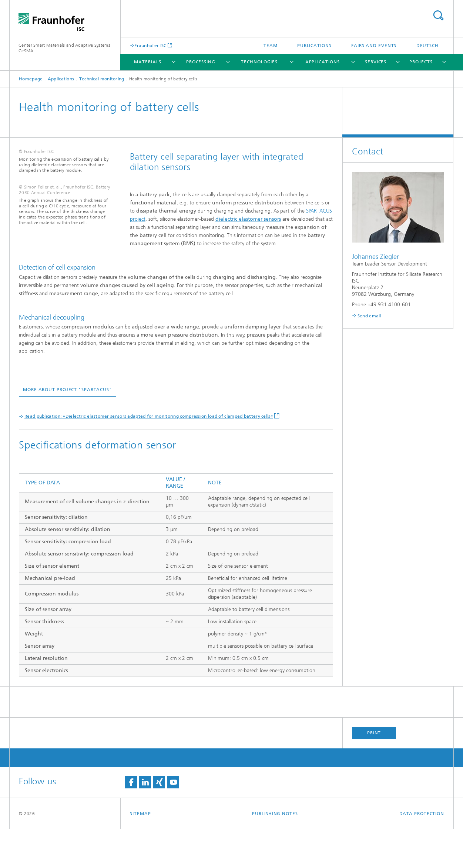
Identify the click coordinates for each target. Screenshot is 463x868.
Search (438, 15)
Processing (201, 62)
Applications (323, 62)
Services (376, 62)
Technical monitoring (102, 79)
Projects (421, 62)
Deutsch (427, 46)
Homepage (31, 79)
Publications (314, 46)
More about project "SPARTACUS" (179, 414)
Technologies (259, 62)
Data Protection (422, 852)
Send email (369, 316)
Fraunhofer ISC (150, 45)
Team (271, 46)
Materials (147, 62)
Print (374, 772)
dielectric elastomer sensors (248, 219)
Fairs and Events (374, 46)
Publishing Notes (275, 852)
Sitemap (140, 852)
